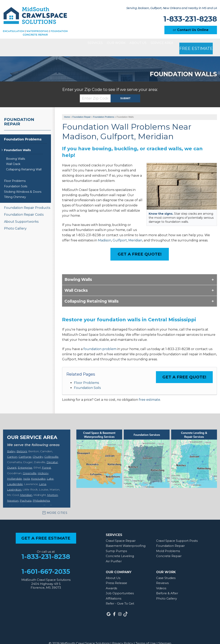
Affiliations (114, 591)
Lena (43, 477)
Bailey (11, 444)
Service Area (163, 44)
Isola (26, 471)
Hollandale (15, 471)
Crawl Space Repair (121, 533)
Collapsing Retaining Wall (24, 162)
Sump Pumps (116, 544)
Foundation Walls (17, 143)
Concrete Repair (169, 549)
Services (72, 44)
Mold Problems (168, 544)
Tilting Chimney (15, 190)
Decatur (52, 455)
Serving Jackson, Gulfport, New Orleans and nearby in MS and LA (172, 8)
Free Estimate (198, 44)
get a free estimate (46, 531)
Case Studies (166, 570)
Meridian (135, 233)
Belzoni (22, 444)
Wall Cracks (76, 283)
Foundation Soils (87, 380)
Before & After (167, 586)
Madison (105, 233)
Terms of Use (146, 636)
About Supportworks (21, 214)
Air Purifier (114, 554)
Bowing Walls (78, 272)
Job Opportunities (120, 586)
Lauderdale (15, 477)
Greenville (30, 466)
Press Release (116, 575)
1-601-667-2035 (46, 564)
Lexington (14, 482)
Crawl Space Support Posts (177, 533)
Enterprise (25, 460)
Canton (12, 449)
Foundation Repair (19, 114)
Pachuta (26, 493)
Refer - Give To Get (120, 596)
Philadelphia (41, 493)
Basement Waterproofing (126, 538)
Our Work (101, 44)
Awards (111, 581)
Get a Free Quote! (140, 247)
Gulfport (120, 233)
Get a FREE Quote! (184, 370)
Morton (52, 487)
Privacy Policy (123, 636)
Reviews (162, 575)
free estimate (149, 392)
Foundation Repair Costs (24, 207)
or (191, 30)
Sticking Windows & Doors (23, 184)
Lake (50, 471)
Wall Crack (13, 157)
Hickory (43, 466)
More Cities (57, 505)
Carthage (25, 449)
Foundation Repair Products (27, 200)
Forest (46, 460)
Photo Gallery (15, 221)
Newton (13, 493)
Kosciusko (38, 471)
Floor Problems (86, 375)
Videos (161, 581)
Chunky (38, 449)
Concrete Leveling (120, 549)
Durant (12, 460)
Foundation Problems (23, 132)
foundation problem (100, 342)
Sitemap (165, 636)
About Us (131, 44)
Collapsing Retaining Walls (92, 294)
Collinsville (51, 449)
